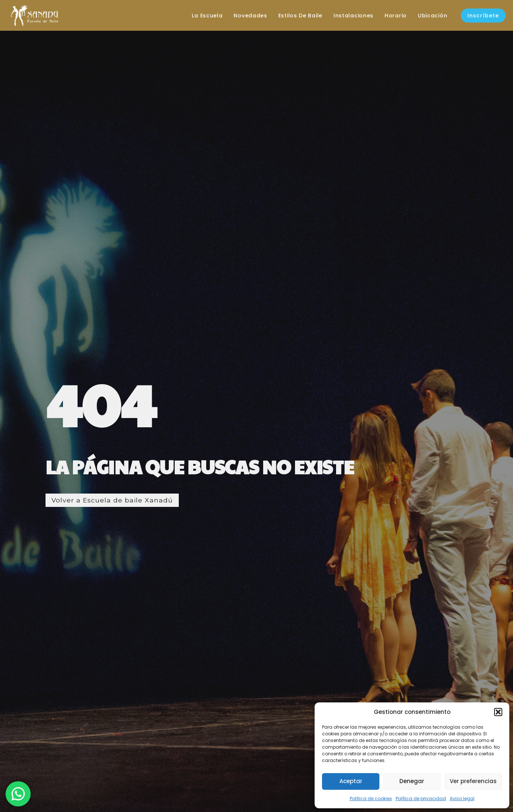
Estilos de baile (299, 16)
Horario (394, 16)
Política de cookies (371, 798)
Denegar (412, 781)
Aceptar (351, 781)
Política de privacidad (421, 798)
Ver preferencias (473, 781)
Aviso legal (462, 798)
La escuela (206, 16)
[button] (498, 712)
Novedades (249, 16)
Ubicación (431, 16)
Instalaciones (352, 16)
